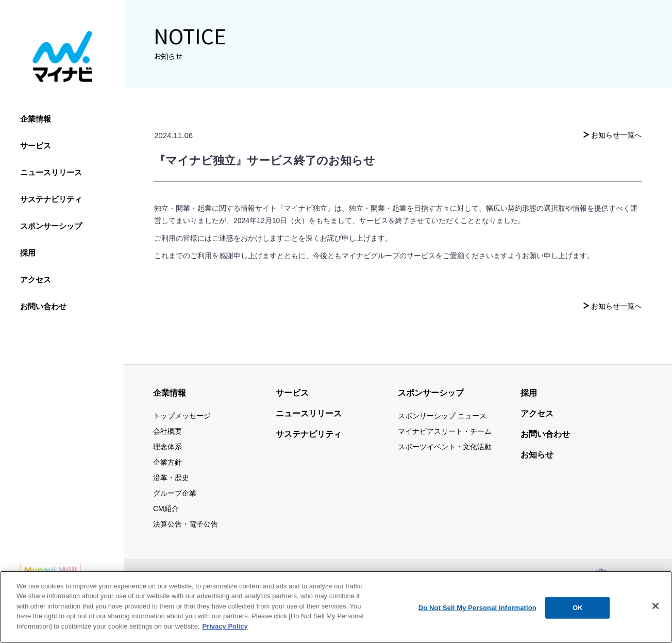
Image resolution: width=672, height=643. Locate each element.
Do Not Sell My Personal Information (477, 613)
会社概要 (167, 431)
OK (578, 613)
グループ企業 (175, 493)
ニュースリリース (51, 172)
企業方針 (167, 462)
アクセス (36, 280)
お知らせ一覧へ (616, 135)
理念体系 (167, 447)
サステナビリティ (51, 199)
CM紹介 (166, 509)
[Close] (656, 611)
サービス (36, 146)
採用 (28, 253)
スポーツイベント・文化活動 (445, 447)
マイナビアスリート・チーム (445, 431)
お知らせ (537, 455)
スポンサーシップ (51, 226)
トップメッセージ (182, 416)
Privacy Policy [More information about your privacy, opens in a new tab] (225, 631)
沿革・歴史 (171, 478)
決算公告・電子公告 (186, 524)
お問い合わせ (43, 306)
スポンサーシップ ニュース (442, 416)
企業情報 (36, 119)
